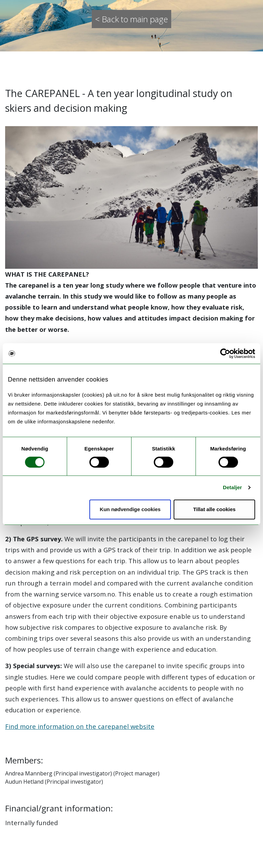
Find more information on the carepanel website (80, 726)
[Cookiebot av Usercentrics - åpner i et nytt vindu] (225, 353)
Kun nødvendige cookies (130, 509)
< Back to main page (131, 19)
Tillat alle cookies (214, 509)
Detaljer (233, 487)
